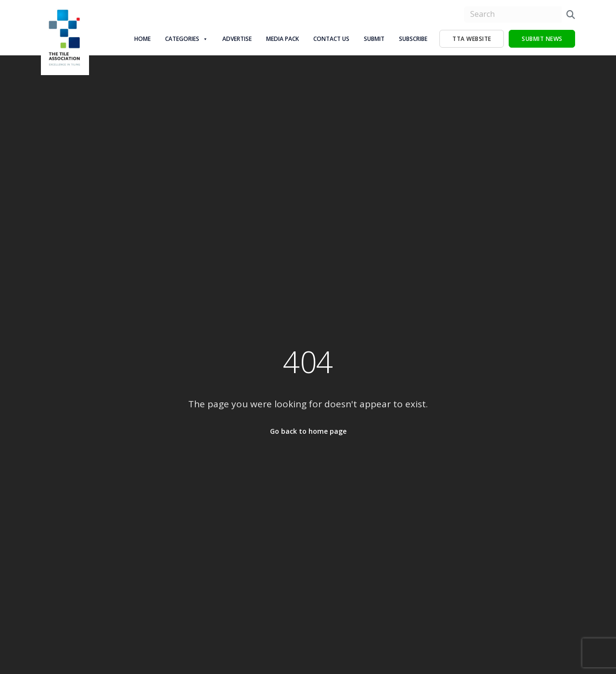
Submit (374, 39)
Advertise (237, 39)
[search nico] (513, 14)
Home (142, 39)
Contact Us (331, 39)
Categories (186, 39)
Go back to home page (308, 431)
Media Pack (282, 39)
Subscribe (413, 39)
